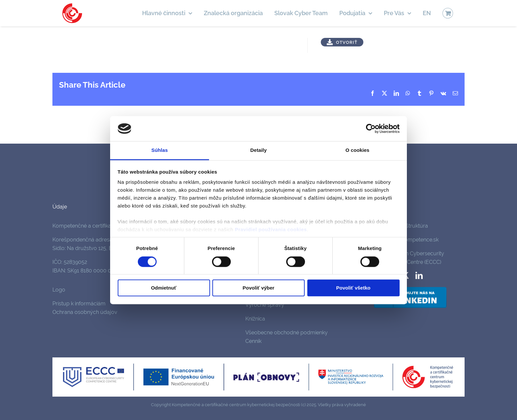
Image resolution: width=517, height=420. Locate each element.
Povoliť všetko (353, 288)
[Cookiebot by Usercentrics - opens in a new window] (371, 128)
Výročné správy (265, 305)
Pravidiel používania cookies (271, 230)
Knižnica (255, 319)
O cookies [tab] (358, 150)
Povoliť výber (258, 288)
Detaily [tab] (258, 150)
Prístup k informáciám (79, 304)
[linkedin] (419, 275)
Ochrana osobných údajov (85, 312)
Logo (59, 290)
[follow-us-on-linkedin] (410, 288)
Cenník (253, 341)
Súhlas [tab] (160, 150)
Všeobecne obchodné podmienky (287, 333)
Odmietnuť (164, 288)
